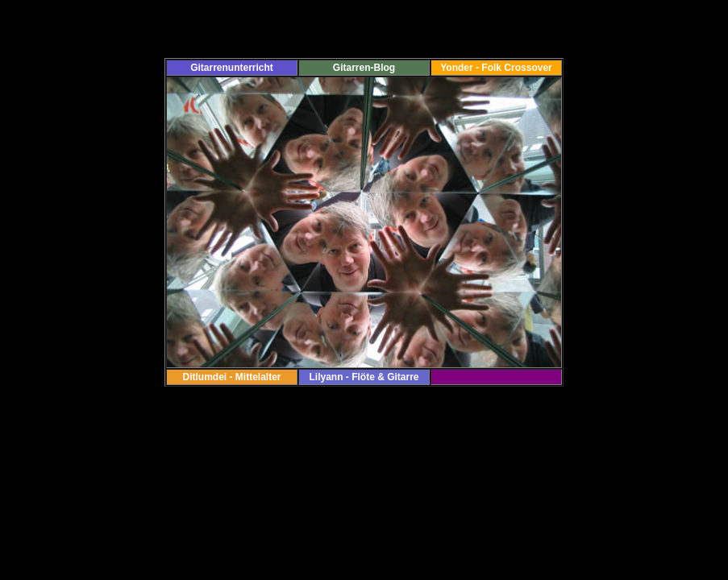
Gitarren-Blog (364, 68)
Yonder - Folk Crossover (496, 68)
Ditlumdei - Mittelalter (231, 377)
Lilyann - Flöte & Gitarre (364, 377)
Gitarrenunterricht (232, 68)
